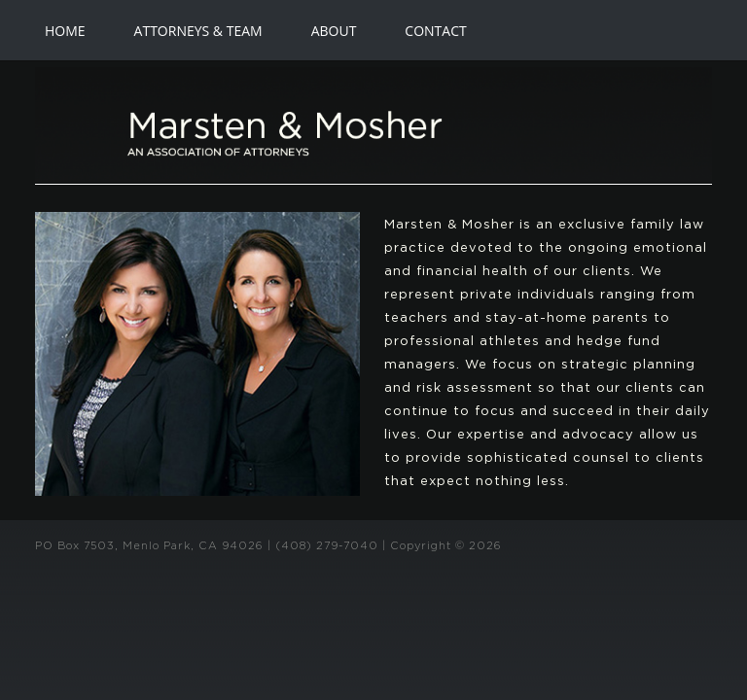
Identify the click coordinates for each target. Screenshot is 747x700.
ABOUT (334, 31)
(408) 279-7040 (327, 546)
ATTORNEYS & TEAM (198, 31)
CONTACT (435, 31)
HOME (65, 31)
